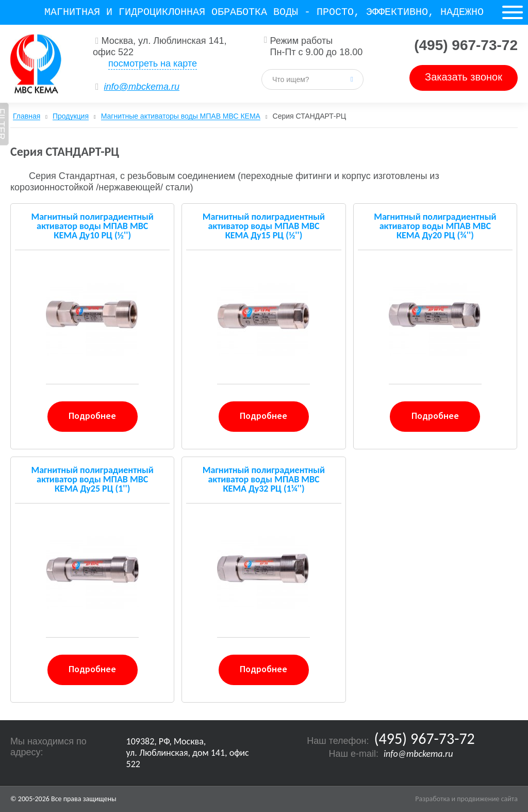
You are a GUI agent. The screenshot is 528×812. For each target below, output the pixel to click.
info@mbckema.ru (142, 87)
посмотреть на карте (153, 63)
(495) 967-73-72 (466, 45)
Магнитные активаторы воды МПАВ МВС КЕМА (181, 116)
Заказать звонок (464, 77)
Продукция (71, 116)
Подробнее (92, 416)
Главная (27, 116)
